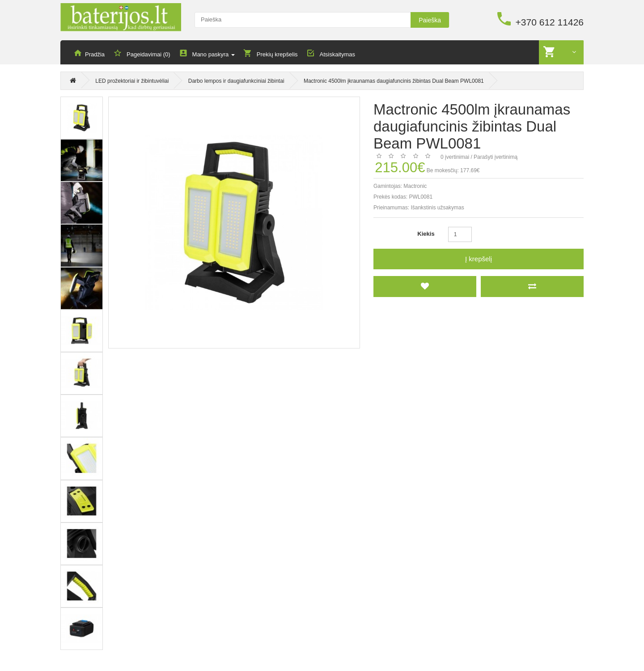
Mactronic (415, 187)
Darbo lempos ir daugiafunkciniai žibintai (236, 82)
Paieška (430, 20)
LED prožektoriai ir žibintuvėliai (132, 82)
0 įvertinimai (455, 157)
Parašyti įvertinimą (496, 157)
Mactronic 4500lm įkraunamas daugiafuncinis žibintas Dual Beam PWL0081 (394, 82)
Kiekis (426, 234)
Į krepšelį (479, 259)
